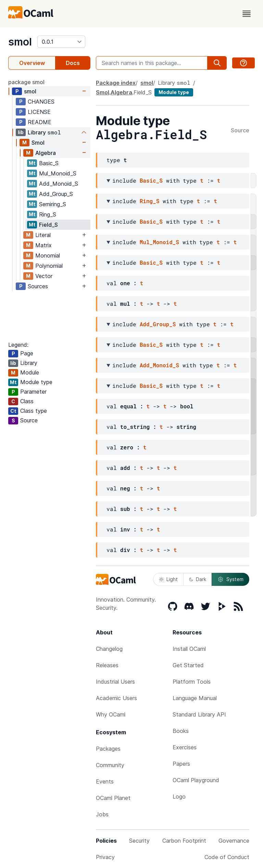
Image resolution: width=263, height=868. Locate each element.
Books (181, 731)
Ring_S (48, 214)
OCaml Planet (113, 798)
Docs (73, 63)
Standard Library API (199, 714)
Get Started (188, 665)
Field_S (48, 225)
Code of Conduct (227, 857)
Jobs (102, 814)
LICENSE (39, 112)
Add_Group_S (56, 194)
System (230, 579)
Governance (234, 841)
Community (110, 765)
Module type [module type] (174, 92)
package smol (26, 82)
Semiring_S (53, 204)
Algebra (46, 153)
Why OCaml (111, 714)
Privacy (105, 857)
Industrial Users (115, 682)
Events (105, 781)
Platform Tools (192, 682)
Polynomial (49, 266)
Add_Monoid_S (59, 184)
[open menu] (247, 14)
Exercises (185, 747)
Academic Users (116, 698)
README (40, 122)
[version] (61, 42)
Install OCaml (189, 649)
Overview (32, 63)
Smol (38, 143)
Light (168, 579)
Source (240, 131)
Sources (38, 286)
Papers (181, 764)
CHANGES (41, 102)
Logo (179, 797)
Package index (116, 83)
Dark (198, 579)
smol (20, 42)
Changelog (109, 649)
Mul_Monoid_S (58, 173)
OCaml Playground (196, 780)
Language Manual (195, 698)
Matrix (43, 245)
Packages (108, 749)
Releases (107, 665)
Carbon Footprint (184, 841)
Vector (44, 276)
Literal (43, 235)
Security (139, 841)
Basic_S (49, 163)
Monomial (48, 255)
